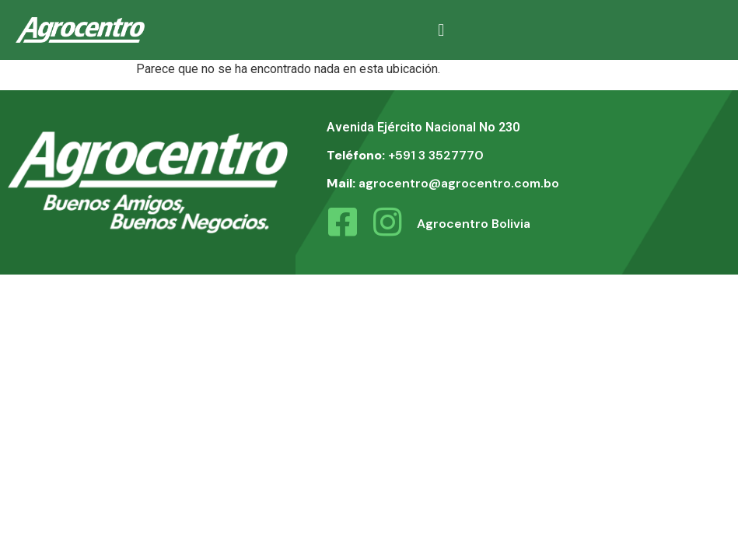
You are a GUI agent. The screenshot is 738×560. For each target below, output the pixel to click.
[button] (441, 30)
